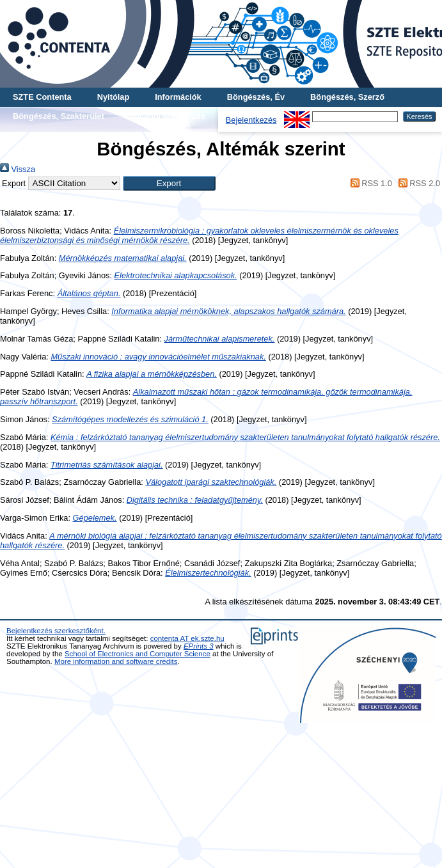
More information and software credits (116, 661)
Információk (178, 97)
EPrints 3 (199, 646)
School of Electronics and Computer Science (138, 654)
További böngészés (168, 116)
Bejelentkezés (251, 120)
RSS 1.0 (369, 183)
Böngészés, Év (256, 97)
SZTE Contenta (42, 97)
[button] (169, 183)
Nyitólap (113, 97)
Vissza (18, 169)
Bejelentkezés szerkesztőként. (56, 631)
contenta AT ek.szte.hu (187, 638)
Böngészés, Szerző (347, 97)
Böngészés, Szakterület (59, 116)
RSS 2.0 (417, 183)
